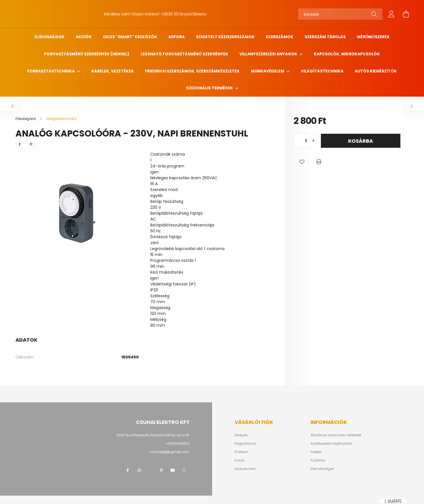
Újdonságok (49, 37)
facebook (128, 470)
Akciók (84, 37)
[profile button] (391, 14)
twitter (150, 470)
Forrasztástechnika (51, 71)
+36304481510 (177, 443)
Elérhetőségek (322, 469)
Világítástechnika (322, 71)
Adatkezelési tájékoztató (331, 444)
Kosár (240, 460)
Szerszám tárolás (325, 37)
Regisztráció (245, 444)
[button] (302, 162)
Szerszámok (280, 37)
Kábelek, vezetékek (113, 71)
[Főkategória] (26, 119)
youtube (173, 470)
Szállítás (318, 460)
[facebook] (20, 144)
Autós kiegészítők (376, 71)
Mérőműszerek (373, 37)
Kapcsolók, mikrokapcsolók (347, 54)
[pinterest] (31, 144)
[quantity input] (306, 141)
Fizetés (316, 452)
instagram (139, 470)
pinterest (162, 470)
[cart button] (406, 14)
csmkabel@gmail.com (170, 452)
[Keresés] (340, 14)
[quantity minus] (298, 141)
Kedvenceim (245, 469)
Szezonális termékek (210, 88)
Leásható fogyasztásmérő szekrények (184, 54)
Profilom (242, 452)
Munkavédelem (268, 71)
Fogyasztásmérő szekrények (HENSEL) (87, 54)
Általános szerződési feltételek (336, 435)
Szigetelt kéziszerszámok (225, 37)
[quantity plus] (314, 141)
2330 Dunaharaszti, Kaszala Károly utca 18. (153, 435)
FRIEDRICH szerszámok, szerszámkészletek (192, 71)
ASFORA (176, 37)
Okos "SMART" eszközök (130, 37)
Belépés (241, 435)
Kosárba (360, 141)
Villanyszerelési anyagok (269, 54)
